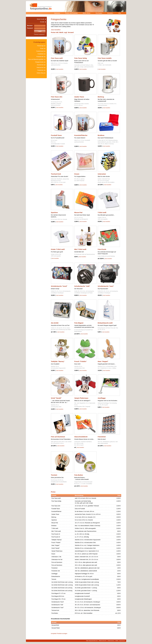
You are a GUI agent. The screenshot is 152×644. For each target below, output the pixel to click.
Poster (42, 48)
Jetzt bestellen (56, 30)
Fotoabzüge (40, 46)
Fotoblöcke (41, 54)
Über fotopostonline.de (92, 641)
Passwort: (30, 28)
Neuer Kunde (41, 19)
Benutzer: (30, 26)
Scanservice (40, 65)
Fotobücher (41, 70)
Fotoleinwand (40, 51)
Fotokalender (40, 57)
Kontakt (42, 22)
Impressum (122, 641)
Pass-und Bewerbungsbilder (36, 59)
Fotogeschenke (39, 62)
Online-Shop (40, 73)
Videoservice (40, 68)
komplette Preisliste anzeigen (59, 634)
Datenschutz (111, 641)
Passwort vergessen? (39, 34)
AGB (117, 641)
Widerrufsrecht (103, 641)
